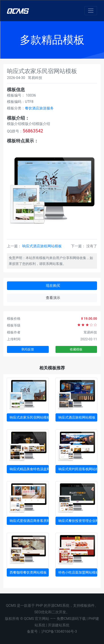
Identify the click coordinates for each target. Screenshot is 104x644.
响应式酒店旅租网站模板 (42, 246)
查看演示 (53, 298)
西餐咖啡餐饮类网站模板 (28, 572)
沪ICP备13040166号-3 (59, 631)
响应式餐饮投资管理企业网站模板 (78, 521)
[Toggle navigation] (91, 11)
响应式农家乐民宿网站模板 (29, 417)
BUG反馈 (28, 349)
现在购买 (53, 286)
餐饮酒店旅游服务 (39, 108)
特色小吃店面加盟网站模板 (78, 572)
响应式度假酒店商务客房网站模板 (29, 521)
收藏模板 (76, 349)
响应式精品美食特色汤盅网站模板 (29, 469)
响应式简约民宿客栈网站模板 (78, 469)
